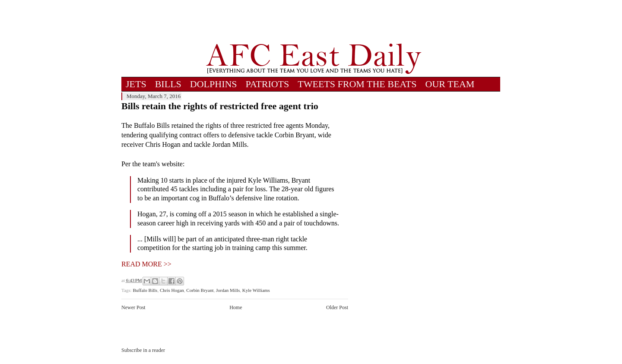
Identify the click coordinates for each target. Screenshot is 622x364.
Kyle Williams (256, 290)
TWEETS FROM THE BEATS (357, 84)
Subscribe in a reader (143, 350)
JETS (136, 84)
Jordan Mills (228, 290)
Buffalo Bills (145, 290)
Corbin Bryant (200, 290)
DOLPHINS (214, 84)
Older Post (337, 307)
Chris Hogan (172, 290)
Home (236, 307)
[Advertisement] (314, 22)
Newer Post (133, 307)
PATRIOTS (268, 84)
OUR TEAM (450, 84)
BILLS (168, 84)
